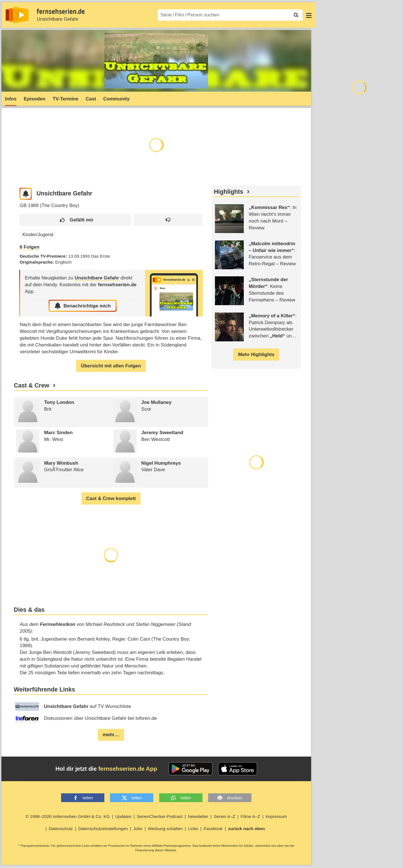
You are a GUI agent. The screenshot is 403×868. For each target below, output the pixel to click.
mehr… (111, 735)
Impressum (276, 816)
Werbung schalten (165, 829)
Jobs (138, 829)
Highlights (229, 192)
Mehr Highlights (256, 355)
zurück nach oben (247, 829)
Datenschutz (61, 829)
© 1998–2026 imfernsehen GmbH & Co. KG (68, 816)
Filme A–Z (250, 816)
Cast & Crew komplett (111, 498)
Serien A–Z (225, 816)
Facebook (213, 829)
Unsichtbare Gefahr (58, 19)
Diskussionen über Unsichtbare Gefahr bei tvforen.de (86, 718)
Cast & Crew (32, 385)
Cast (91, 99)
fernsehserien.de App (128, 769)
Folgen (29, 247)
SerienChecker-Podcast (160, 816)
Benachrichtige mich (82, 306)
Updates (123, 816)
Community (117, 99)
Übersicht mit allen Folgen (111, 366)
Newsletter (198, 816)
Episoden (35, 99)
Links (193, 829)
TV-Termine (65, 99)
